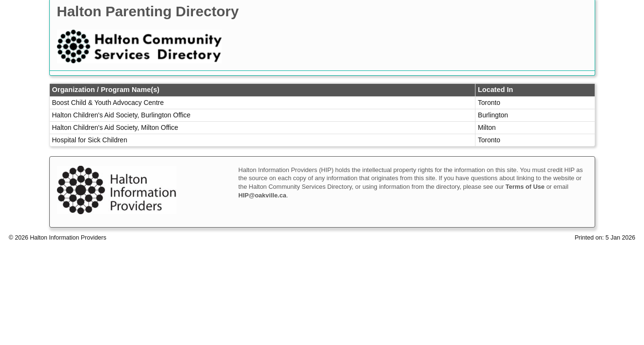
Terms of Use (525, 187)
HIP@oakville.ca (262, 195)
